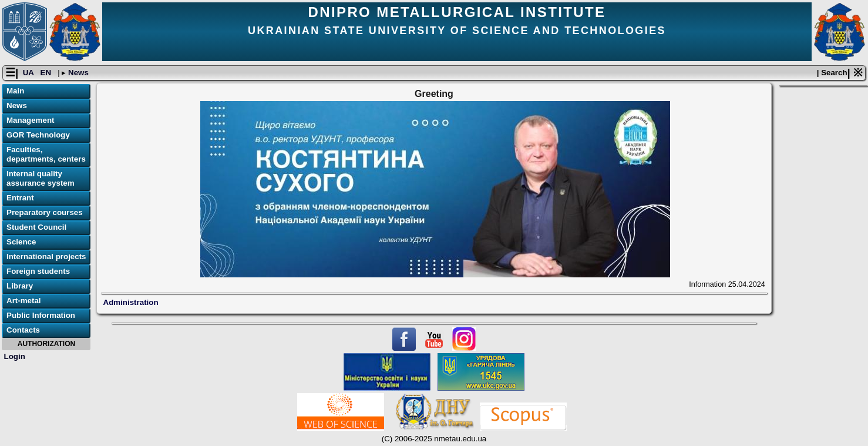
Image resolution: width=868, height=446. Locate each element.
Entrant (20, 198)
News (77, 73)
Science (21, 242)
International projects (46, 256)
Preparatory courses (45, 212)
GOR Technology (38, 135)
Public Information (41, 315)
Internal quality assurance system (41, 178)
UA (29, 73)
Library (20, 286)
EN (47, 73)
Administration (131, 302)
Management (30, 120)
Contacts (23, 330)
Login (15, 356)
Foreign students (38, 271)
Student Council (36, 227)
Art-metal (24, 301)
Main (15, 91)
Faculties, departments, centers (46, 154)
